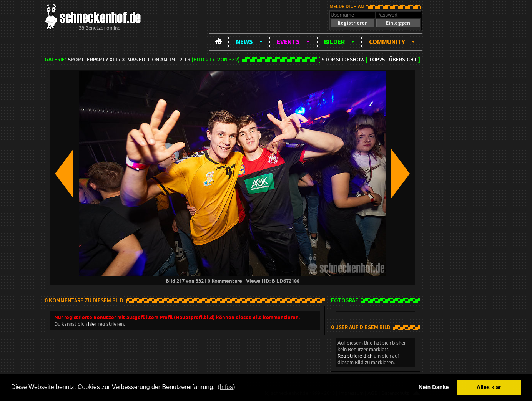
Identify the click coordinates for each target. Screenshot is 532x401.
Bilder (334, 42)
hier (92, 324)
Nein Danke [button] (434, 387)
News (244, 42)
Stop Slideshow (343, 60)
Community (387, 42)
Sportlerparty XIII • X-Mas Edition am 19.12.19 (129, 60)
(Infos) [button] (226, 387)
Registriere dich (355, 355)
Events (288, 42)
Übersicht (403, 60)
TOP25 (377, 60)
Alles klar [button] (489, 387)
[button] (352, 23)
